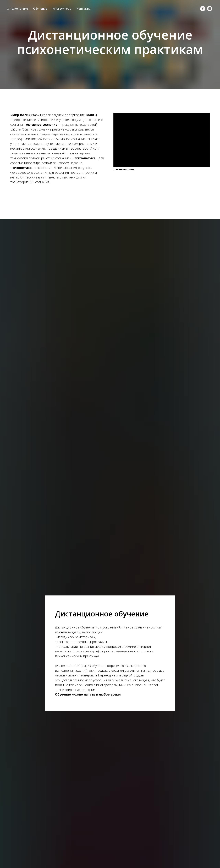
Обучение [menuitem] (40, 9)
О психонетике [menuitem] (17, 9)
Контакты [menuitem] (84, 9)
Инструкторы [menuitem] (62, 9)
